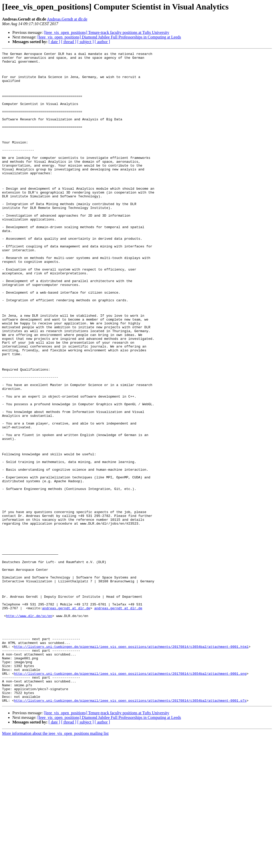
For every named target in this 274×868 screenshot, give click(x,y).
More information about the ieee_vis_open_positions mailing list (55, 864)
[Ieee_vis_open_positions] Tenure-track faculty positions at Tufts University (107, 32)
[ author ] (102, 42)
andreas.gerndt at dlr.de (66, 720)
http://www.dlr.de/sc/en (29, 729)
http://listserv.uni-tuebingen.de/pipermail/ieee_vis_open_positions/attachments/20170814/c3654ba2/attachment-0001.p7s (130, 831)
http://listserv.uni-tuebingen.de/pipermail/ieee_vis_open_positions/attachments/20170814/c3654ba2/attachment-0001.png (130, 798)
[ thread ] (69, 42)
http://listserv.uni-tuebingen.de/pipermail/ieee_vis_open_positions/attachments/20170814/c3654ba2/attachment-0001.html (131, 766)
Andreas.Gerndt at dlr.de (67, 19)
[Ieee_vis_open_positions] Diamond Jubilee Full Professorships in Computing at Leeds (109, 37)
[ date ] (54, 42)
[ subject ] (86, 42)
